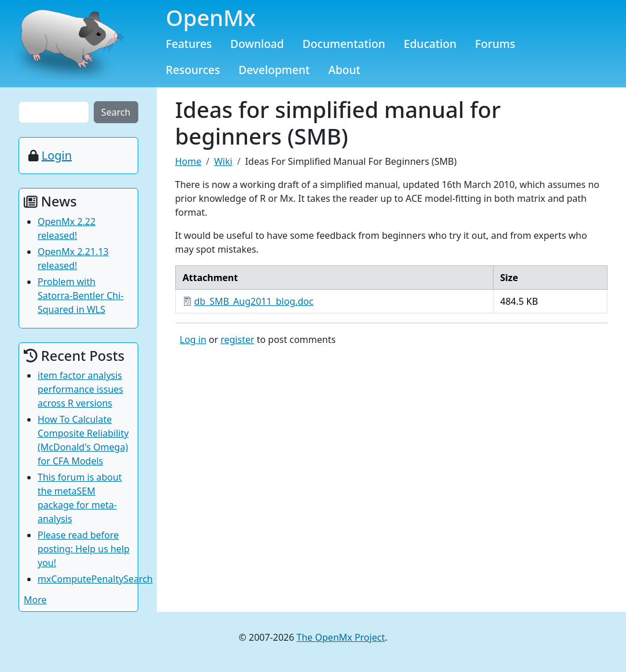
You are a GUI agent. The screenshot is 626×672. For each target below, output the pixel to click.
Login (57, 155)
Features (189, 44)
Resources (193, 70)
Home (189, 161)
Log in (193, 339)
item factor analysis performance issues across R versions (80, 389)
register (237, 339)
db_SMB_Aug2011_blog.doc (254, 301)
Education (430, 44)
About (344, 70)
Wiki (223, 161)
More (35, 600)
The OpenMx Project (341, 637)
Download (257, 44)
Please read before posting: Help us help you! (84, 549)
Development (274, 70)
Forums (495, 44)
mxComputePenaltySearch (95, 579)
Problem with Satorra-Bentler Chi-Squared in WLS (81, 296)
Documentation (344, 44)
